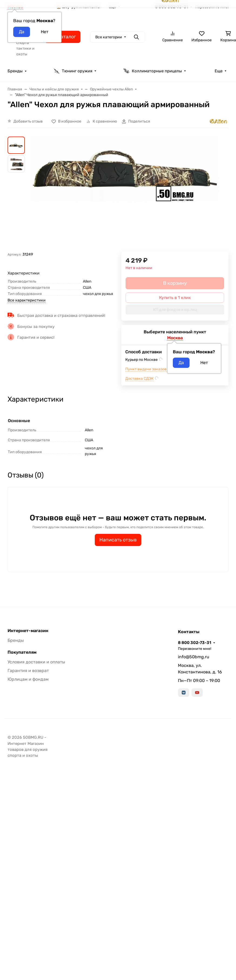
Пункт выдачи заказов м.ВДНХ (153, 369)
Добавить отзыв (28, 121)
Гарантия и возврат (28, 671)
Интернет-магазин (28, 631)
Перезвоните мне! (195, 649)
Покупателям (22, 652)
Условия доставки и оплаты (36, 662)
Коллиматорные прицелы (153, 71)
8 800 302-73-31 (195, 643)
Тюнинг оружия (73, 71)
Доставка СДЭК (139, 379)
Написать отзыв (118, 540)
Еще (219, 71)
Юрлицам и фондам (28, 679)
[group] (124, 194)
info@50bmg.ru (194, 657)
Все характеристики (27, 300)
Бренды (15, 71)
